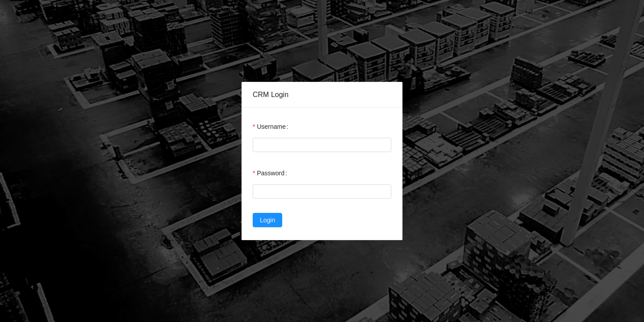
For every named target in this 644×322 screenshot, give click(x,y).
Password (270, 173)
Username (271, 127)
